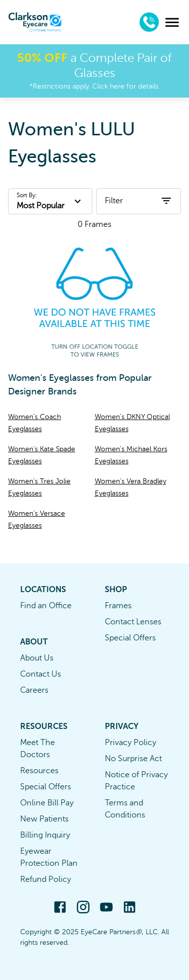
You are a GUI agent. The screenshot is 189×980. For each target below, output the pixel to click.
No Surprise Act (133, 759)
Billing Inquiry (45, 835)
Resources (39, 771)
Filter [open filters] (139, 201)
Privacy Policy (131, 743)
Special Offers (130, 638)
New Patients (44, 819)
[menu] (172, 22)
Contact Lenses (133, 622)
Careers (34, 690)
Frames (118, 606)
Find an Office (46, 606)
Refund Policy (46, 879)
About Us (37, 658)
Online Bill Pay (47, 803)
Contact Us (41, 674)
